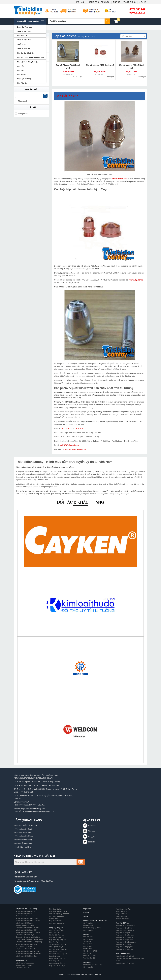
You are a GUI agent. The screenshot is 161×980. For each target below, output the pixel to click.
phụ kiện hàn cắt (119, 179)
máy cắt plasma (136, 280)
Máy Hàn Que (87, 949)
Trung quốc (21, 114)
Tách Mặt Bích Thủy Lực (58, 944)
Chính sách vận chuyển (24, 829)
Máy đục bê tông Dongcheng (126, 942)
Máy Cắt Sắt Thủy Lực (57, 966)
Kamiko (85, 916)
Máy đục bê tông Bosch (124, 937)
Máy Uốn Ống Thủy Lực (58, 940)
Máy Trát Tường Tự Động (92, 928)
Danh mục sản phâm (30, 21)
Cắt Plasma (87, 942)
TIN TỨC (116, 2)
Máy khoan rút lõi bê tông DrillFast (28, 921)
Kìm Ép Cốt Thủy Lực (57, 935)
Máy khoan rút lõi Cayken (25, 923)
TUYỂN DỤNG (130, 2)
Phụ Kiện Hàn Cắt (89, 958)
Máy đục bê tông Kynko (124, 947)
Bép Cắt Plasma (67, 96)
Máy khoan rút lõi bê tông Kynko (27, 949)
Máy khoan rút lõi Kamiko (25, 914)
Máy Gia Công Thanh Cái (58, 949)
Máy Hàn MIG (87, 946)
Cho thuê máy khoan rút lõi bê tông (28, 937)
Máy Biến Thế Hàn (89, 956)
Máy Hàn (86, 934)
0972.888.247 (137, 9)
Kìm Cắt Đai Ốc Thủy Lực (58, 954)
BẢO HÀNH (80, 2)
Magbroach (87, 909)
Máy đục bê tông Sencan (125, 935)
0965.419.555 (67, 428)
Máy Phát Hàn (88, 937)
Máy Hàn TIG (87, 953)
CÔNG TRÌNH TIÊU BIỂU (99, 2)
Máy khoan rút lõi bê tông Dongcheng (29, 942)
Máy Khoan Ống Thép (124, 909)
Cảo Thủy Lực (54, 961)
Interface (86, 913)
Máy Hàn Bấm (88, 939)
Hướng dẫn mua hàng (24, 840)
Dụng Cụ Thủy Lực (56, 928)
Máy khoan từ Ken (56, 909)
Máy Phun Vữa (88, 930)
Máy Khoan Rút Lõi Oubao (25, 925)
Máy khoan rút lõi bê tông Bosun (27, 918)
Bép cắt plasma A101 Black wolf (100, 65)
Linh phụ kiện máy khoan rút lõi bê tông (30, 939)
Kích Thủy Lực (54, 933)
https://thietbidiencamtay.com (74, 449)
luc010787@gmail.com (69, 445)
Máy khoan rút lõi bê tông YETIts (27, 928)
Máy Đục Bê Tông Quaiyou (126, 930)
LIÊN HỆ (142, 2)
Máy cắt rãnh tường (123, 954)
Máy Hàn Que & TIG (90, 951)
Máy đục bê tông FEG (124, 944)
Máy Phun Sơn (88, 923)
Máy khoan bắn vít (122, 918)
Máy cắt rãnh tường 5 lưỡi (125, 963)
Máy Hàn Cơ (87, 944)
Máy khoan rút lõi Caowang (25, 911)
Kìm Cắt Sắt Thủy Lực (57, 963)
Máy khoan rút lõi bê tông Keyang (28, 951)
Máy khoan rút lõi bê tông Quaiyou (28, 932)
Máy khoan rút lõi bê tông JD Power (28, 954)
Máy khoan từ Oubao (23, 968)
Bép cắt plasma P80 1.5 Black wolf (132, 66)
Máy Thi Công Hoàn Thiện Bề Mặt (95, 921)
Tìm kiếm (107, 21)
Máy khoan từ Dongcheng (58, 911)
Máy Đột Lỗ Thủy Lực (57, 937)
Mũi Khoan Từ (54, 918)
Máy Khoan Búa (122, 914)
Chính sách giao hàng (23, 832)
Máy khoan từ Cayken (57, 916)
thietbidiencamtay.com (79, 974)
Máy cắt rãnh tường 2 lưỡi (125, 956)
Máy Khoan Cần (122, 911)
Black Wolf (21, 101)
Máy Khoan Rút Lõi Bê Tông (26, 909)
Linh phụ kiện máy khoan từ (59, 914)
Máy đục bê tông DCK (124, 928)
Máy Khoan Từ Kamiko (24, 965)
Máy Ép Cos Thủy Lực (57, 930)
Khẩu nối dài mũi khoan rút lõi (26, 916)
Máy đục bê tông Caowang (125, 926)
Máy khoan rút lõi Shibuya (25, 935)
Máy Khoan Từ (21, 960)
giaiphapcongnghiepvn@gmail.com (39, 811)
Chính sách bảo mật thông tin (26, 825)
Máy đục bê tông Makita (124, 940)
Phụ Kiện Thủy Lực (56, 947)
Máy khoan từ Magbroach (25, 963)
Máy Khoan (87, 962)
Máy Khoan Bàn (122, 916)
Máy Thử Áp (53, 942)
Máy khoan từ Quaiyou (57, 923)
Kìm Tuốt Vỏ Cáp (55, 951)
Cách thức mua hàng (23, 847)
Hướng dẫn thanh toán (24, 843)
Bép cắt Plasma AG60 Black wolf (68, 66)
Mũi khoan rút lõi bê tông (24, 947)
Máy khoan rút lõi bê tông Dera (27, 956)
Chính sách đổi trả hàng (24, 836)
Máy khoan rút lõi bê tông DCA (26, 930)
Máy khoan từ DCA (56, 921)
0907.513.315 (137, 13)
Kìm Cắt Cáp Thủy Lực (57, 959)
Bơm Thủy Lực (54, 956)
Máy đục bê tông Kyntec (125, 949)
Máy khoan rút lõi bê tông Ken (26, 944)
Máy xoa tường (88, 926)
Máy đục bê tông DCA (124, 933)
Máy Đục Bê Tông (123, 923)
